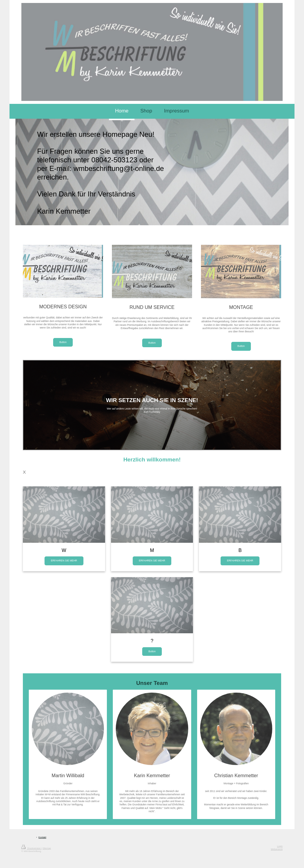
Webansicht (277, 849)
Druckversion (31, 848)
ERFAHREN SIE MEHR (64, 561)
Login (280, 846)
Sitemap (47, 848)
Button (63, 342)
